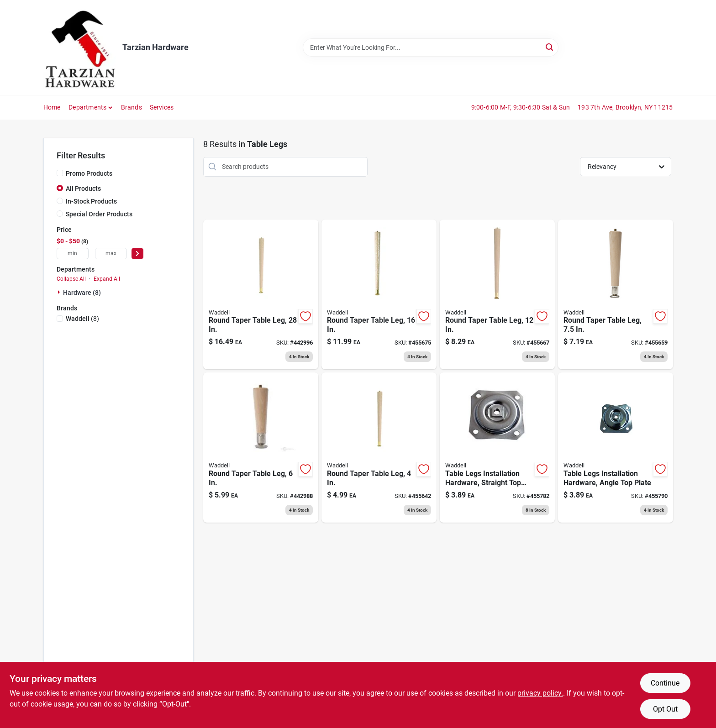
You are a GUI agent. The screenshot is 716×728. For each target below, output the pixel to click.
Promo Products (89, 173)
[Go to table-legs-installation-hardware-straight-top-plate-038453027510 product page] (497, 448)
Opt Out (665, 709)
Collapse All (71, 279)
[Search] (550, 47)
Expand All (107, 279)
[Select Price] (137, 254)
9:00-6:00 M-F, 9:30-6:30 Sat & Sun (521, 107)
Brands (132, 107)
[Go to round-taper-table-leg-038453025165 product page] (379, 295)
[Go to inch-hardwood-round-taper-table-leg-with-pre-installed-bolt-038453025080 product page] (616, 295)
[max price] (111, 254)
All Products (83, 189)
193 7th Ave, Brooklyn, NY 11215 (625, 107)
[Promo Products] (60, 173)
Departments (87, 107)
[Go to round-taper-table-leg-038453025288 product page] (261, 295)
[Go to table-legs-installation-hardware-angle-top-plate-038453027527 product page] (616, 448)
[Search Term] (431, 47)
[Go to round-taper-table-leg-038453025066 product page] (261, 448)
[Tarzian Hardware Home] (80, 47)
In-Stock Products (91, 201)
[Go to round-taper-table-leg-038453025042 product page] (379, 448)
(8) (82, 319)
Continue (665, 683)
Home (52, 107)
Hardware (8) (82, 293)
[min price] (73, 254)
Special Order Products (99, 214)
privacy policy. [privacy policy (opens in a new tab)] (540, 693)
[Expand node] (60, 292)
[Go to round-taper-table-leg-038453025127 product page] (497, 295)
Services (162, 107)
